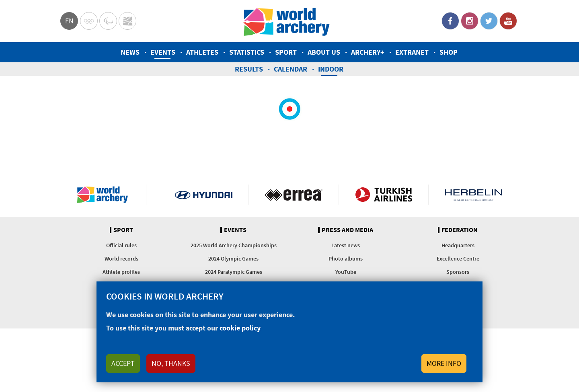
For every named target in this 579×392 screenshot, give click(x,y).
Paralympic (108, 21)
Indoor (331, 69)
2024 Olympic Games (233, 259)
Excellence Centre (458, 259)
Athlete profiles (121, 272)
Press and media (347, 230)
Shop (449, 52)
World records (121, 259)
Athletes (202, 52)
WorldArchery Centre (127, 21)
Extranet (412, 52)
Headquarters (458, 245)
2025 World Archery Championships (234, 245)
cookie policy (240, 332)
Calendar (291, 69)
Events (163, 52)
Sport (286, 52)
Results (249, 69)
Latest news (346, 245)
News (130, 52)
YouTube (508, 21)
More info (444, 367)
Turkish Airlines (384, 195)
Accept (123, 367)
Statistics (247, 52)
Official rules (121, 245)
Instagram (470, 21)
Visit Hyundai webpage (204, 195)
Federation (460, 230)
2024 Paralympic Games (234, 272)
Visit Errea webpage (294, 195)
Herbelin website (473, 195)
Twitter (489, 21)
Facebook (450, 21)
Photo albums (346, 259)
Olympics (89, 21)
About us (324, 52)
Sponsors (458, 272)
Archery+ (368, 52)
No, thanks (171, 367)
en (69, 21)
